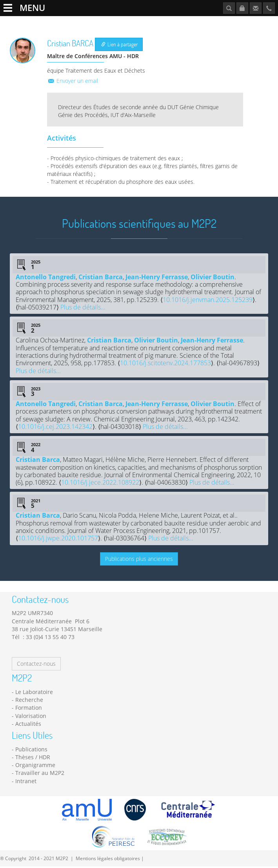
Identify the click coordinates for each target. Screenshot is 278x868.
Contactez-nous (36, 665)
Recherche (66, 22)
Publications (251, 22)
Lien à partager (119, 46)
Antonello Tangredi (46, 278)
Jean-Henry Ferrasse (157, 278)
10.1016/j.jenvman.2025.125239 (208, 301)
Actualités (165, 22)
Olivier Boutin (213, 278)
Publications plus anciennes (139, 560)
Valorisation (31, 717)
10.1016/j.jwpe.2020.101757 (58, 540)
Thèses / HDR (33, 758)
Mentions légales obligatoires (108, 859)
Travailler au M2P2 (207, 22)
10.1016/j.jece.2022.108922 (100, 484)
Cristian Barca (101, 278)
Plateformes (100, 22)
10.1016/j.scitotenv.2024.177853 (165, 364)
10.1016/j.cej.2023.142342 (55, 428)
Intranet (26, 782)
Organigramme (35, 766)
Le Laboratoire (30, 22)
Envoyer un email (73, 82)
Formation (134, 22)
